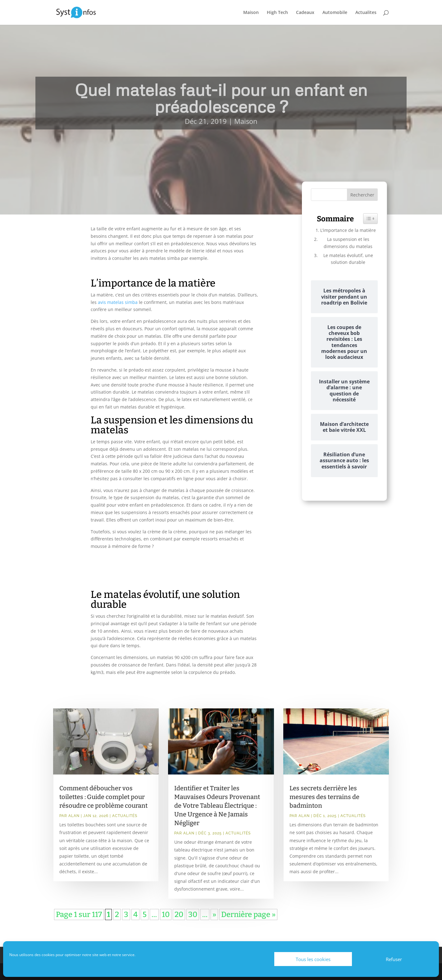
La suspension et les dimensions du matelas (348, 243)
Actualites (366, 13)
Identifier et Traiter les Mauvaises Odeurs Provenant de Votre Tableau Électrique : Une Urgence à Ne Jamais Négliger (217, 806)
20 (179, 915)
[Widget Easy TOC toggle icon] (370, 219)
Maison (251, 13)
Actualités (125, 816)
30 (193, 915)
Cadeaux (305, 13)
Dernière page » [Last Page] (248, 915)
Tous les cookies (313, 959)
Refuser (394, 959)
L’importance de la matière (348, 230)
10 (166, 915)
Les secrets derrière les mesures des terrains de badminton (324, 797)
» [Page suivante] (214, 915)
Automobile (335, 13)
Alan (74, 816)
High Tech (277, 13)
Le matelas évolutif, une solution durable (348, 259)
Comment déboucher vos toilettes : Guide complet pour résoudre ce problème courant (103, 797)
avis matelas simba (118, 302)
